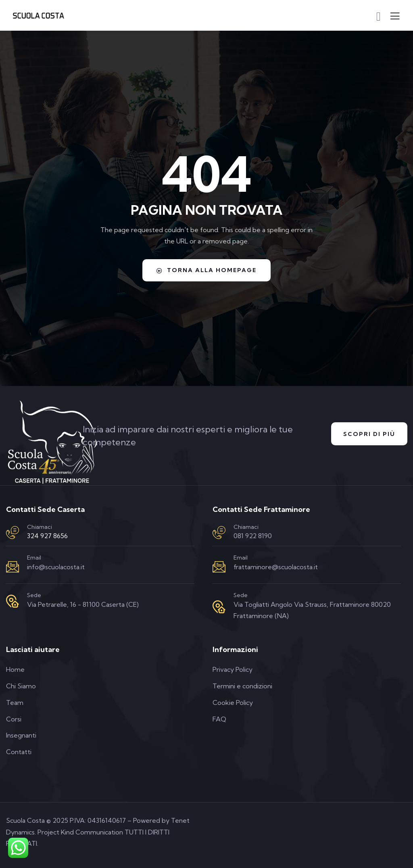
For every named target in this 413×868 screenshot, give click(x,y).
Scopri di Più (369, 434)
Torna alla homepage (206, 270)
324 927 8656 (47, 536)
